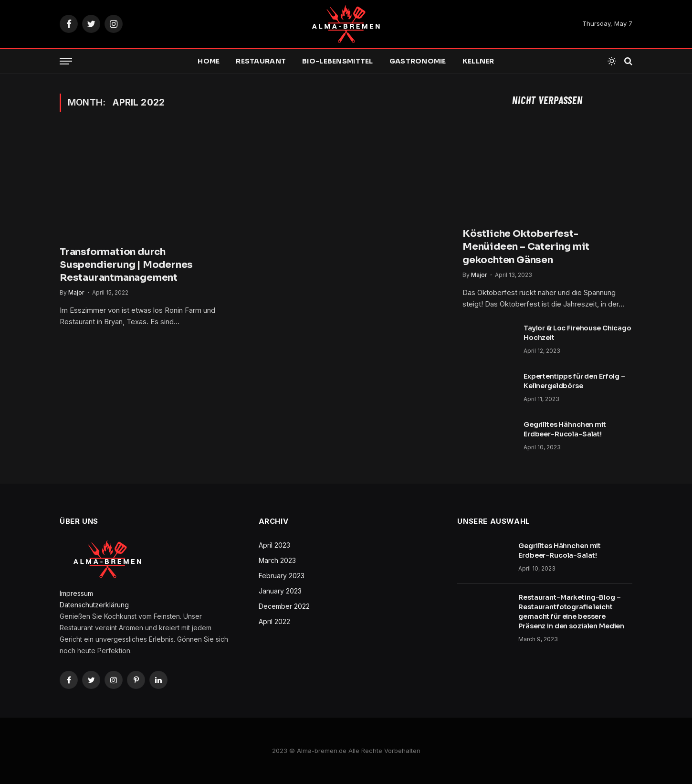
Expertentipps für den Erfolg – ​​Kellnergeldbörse (575, 381)
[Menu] (66, 61)
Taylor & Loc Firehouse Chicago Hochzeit (577, 333)
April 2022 (274, 621)
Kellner (478, 61)
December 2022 (284, 606)
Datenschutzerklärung (94, 605)
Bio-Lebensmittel (337, 61)
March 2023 (277, 560)
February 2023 (282, 576)
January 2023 (280, 591)
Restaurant (261, 61)
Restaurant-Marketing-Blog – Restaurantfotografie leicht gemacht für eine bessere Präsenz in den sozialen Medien (571, 612)
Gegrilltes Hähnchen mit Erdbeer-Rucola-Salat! (565, 429)
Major (76, 292)
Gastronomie (418, 61)
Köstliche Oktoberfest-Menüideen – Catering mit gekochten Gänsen (526, 247)
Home (209, 61)
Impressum (76, 593)
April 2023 (274, 545)
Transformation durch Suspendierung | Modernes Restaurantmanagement (126, 265)
